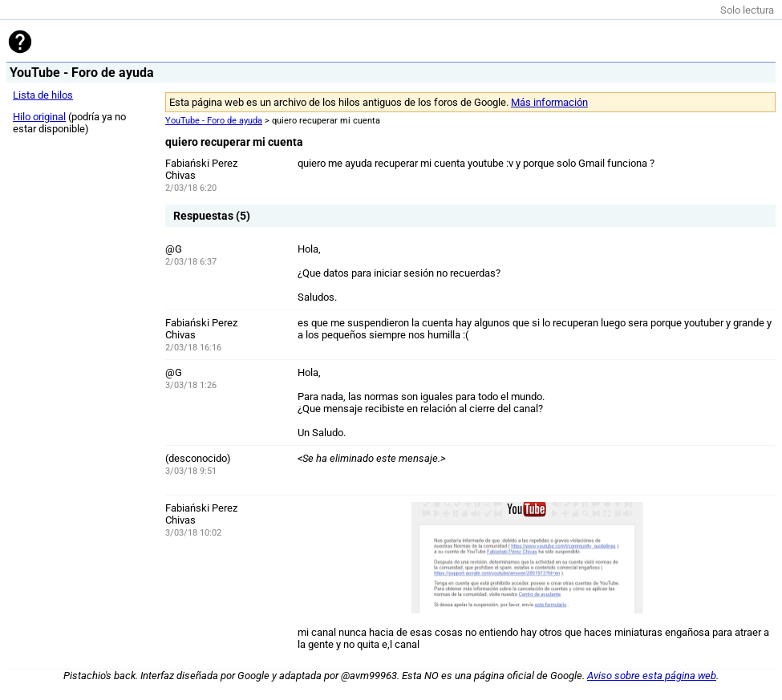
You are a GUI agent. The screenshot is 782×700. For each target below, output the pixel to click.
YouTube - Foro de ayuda (214, 121)
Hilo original (39, 117)
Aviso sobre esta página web (652, 676)
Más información (549, 102)
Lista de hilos (43, 95)
